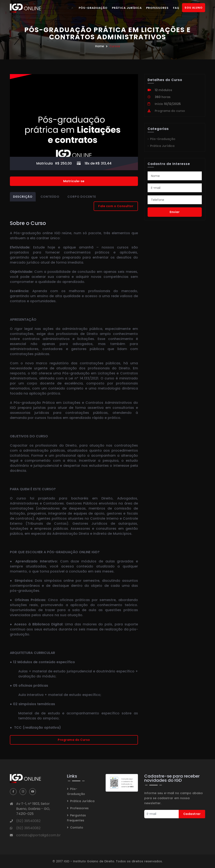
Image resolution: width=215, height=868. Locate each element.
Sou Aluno (194, 8)
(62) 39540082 (28, 821)
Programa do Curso (74, 740)
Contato (77, 827)
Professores (157, 8)
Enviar (175, 212)
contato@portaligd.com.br (38, 835)
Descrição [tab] (23, 197)
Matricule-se (74, 181)
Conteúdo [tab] (50, 197)
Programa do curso (170, 111)
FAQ (176, 8)
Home (99, 46)
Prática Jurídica (127, 8)
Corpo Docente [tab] (82, 197)
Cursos (115, 46)
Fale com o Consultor (116, 206)
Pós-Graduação (93, 8)
